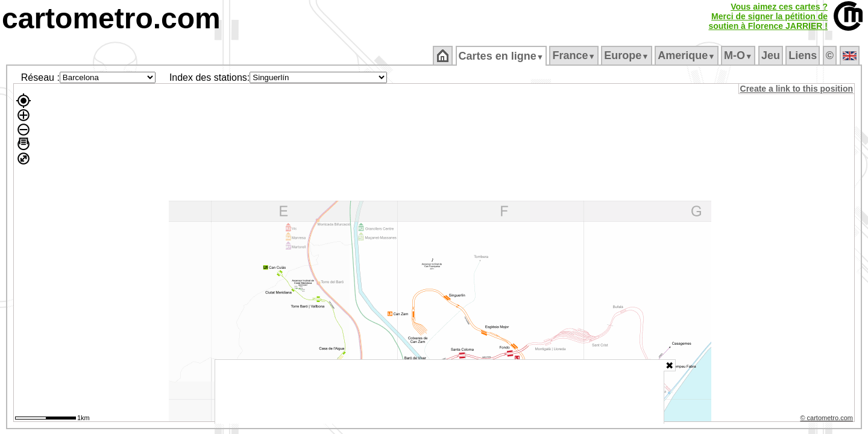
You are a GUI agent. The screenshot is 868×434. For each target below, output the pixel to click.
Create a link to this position (797, 89)
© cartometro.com (828, 420)
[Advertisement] (439, 392)
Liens (804, 55)
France (575, 55)
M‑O (739, 55)
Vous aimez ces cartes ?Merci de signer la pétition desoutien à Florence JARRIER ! (768, 16)
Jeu (771, 55)
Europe (627, 55)
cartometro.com (111, 18)
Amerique (687, 55)
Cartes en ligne (502, 56)
